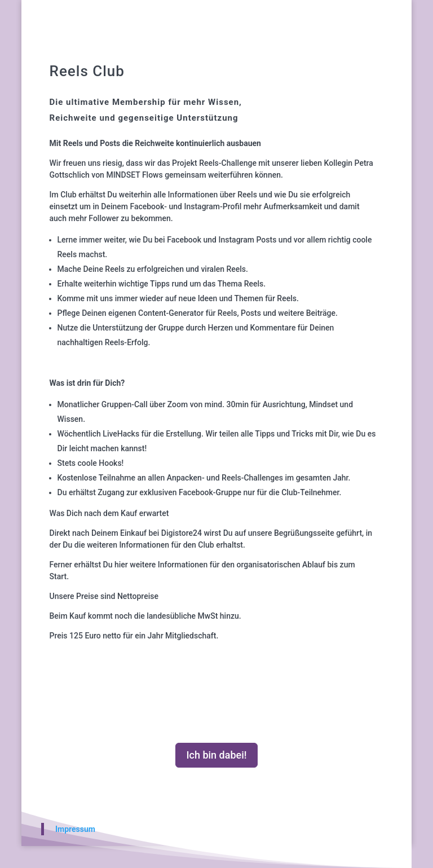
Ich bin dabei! (216, 755)
